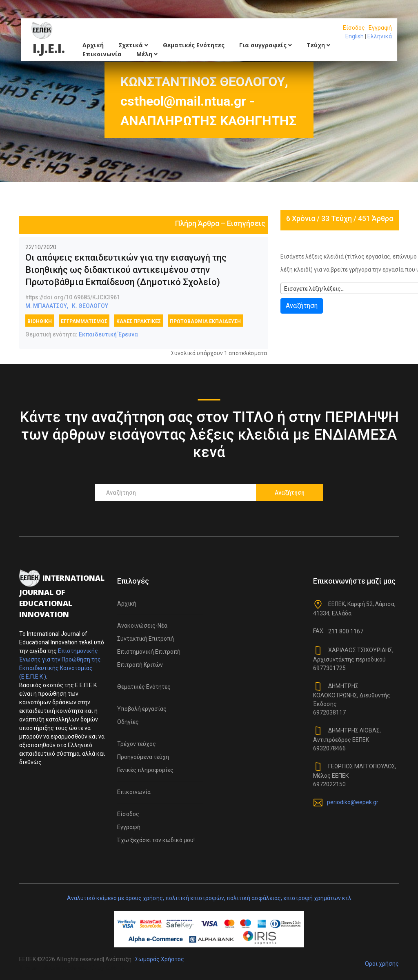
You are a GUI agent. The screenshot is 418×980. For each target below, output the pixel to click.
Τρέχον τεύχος (137, 744)
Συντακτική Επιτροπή (146, 639)
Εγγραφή (380, 28)
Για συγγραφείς (266, 45)
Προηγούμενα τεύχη (143, 757)
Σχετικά (133, 45)
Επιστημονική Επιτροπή (149, 652)
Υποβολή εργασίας (142, 709)
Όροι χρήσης (382, 964)
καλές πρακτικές (139, 321)
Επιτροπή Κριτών (140, 665)
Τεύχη (318, 45)
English (355, 36)
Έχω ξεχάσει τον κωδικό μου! (156, 840)
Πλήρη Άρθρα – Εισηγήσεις (220, 223)
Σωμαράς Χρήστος (160, 959)
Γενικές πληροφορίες (145, 770)
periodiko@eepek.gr (353, 802)
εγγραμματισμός (84, 321)
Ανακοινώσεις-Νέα (142, 626)
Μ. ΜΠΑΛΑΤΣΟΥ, (47, 306)
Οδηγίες (128, 722)
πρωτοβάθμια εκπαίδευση (205, 321)
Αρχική (93, 45)
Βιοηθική (40, 321)
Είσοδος (354, 28)
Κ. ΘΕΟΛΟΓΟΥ (90, 306)
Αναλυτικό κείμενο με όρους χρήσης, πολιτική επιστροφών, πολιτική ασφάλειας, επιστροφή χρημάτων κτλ (209, 898)
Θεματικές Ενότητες (194, 45)
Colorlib (115, 968)
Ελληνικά (380, 36)
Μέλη (147, 54)
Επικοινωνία (102, 54)
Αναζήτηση (302, 306)
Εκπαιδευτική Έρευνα (108, 334)
